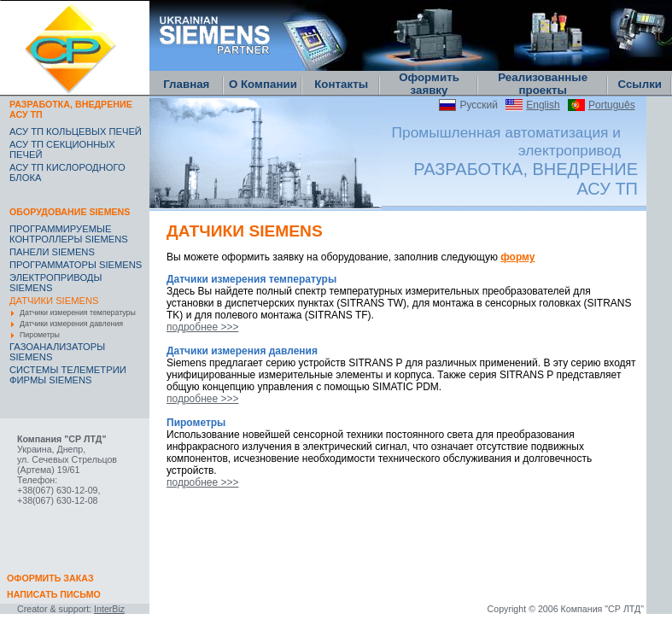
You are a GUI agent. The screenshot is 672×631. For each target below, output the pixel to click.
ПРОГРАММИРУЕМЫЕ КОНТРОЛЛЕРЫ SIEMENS (69, 234)
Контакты (341, 84)
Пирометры (40, 335)
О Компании (263, 84)
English (543, 105)
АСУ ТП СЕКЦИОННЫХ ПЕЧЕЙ (62, 149)
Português (612, 105)
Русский (479, 105)
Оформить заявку (429, 84)
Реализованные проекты (543, 84)
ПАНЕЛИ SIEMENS (52, 252)
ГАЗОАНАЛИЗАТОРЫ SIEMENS (57, 352)
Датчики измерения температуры (78, 313)
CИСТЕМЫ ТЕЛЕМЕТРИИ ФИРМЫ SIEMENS (68, 375)
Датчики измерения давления (71, 324)
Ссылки (640, 84)
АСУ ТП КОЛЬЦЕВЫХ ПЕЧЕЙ (76, 131)
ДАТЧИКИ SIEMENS (54, 301)
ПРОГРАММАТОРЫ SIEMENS (76, 265)
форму (517, 257)
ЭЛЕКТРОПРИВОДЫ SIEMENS (56, 283)
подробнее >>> (202, 327)
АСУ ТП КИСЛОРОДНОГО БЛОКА (67, 172)
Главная (186, 84)
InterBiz (109, 609)
